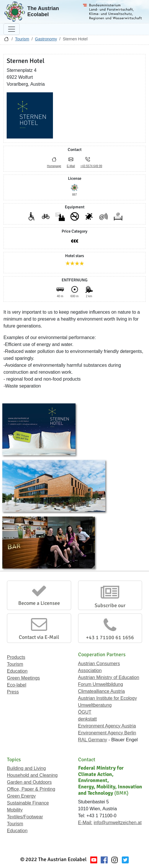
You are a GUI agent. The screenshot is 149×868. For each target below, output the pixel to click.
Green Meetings (23, 678)
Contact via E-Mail (39, 637)
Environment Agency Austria (107, 726)
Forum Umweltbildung (101, 684)
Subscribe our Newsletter (110, 609)
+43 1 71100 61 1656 (110, 637)
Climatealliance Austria (102, 691)
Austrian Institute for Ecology (108, 698)
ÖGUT (85, 712)
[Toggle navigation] (12, 29)
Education (17, 671)
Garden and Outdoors (29, 782)
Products (16, 657)
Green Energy (21, 796)
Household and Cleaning (32, 775)
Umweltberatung (95, 705)
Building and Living (26, 768)
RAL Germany (93, 740)
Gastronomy (46, 39)
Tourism (22, 39)
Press (13, 692)
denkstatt (88, 719)
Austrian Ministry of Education (109, 677)
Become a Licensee (39, 603)
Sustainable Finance (28, 803)
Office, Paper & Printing (31, 789)
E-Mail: (85, 823)
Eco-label (17, 685)
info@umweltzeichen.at (118, 823)
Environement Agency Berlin (107, 733)
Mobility (15, 810)
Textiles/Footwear (25, 817)
